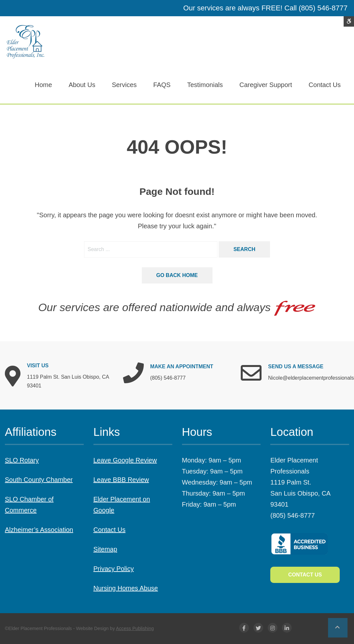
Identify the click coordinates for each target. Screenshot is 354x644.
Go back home (177, 275)
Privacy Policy (114, 569)
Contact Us (325, 85)
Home (43, 85)
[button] (338, 628)
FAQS (162, 85)
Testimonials (205, 85)
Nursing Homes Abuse (126, 588)
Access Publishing (135, 628)
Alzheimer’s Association (39, 530)
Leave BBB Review (121, 480)
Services (124, 85)
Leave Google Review (125, 460)
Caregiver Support (266, 85)
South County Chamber (39, 480)
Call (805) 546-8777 (316, 8)
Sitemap (105, 549)
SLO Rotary (22, 460)
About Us (82, 85)
